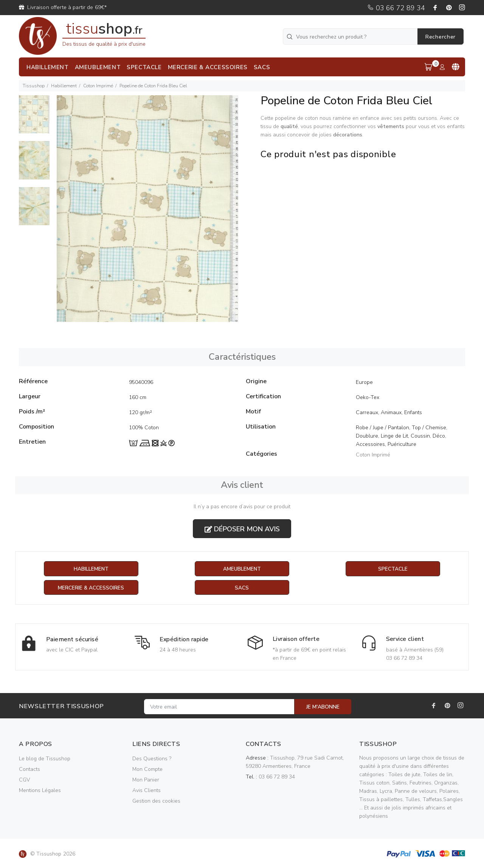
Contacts (29, 770)
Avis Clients (147, 791)
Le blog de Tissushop (45, 759)
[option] (34, 118)
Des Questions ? (152, 759)
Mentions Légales (40, 791)
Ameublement (242, 569)
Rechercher (441, 37)
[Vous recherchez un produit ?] (351, 36)
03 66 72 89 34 (396, 8)
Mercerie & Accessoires (91, 588)
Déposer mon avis (242, 529)
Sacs (242, 588)
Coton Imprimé (98, 86)
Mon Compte (147, 770)
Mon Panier (146, 780)
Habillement (64, 86)
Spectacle (393, 569)
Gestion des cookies (156, 801)
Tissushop (34, 86)
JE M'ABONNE (323, 707)
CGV (24, 780)
